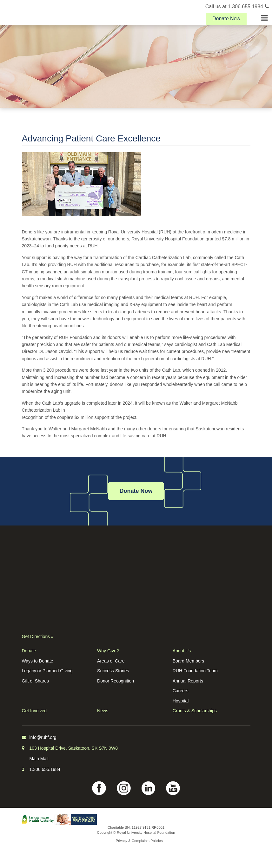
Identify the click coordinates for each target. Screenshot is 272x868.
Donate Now (226, 19)
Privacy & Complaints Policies (139, 841)
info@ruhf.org (43, 737)
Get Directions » (38, 636)
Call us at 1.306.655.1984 (237, 7)
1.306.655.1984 (45, 769)
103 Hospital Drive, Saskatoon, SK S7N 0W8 (74, 748)
